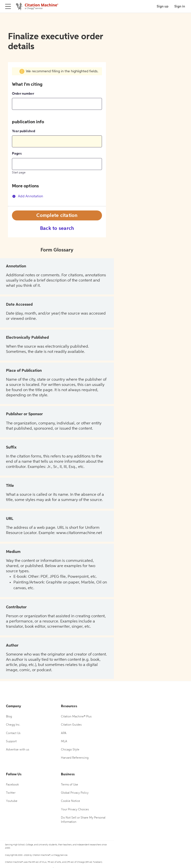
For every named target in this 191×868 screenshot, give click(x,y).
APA (64, 733)
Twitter (11, 793)
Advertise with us (18, 750)
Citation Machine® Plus (76, 717)
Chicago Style (70, 750)
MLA (64, 742)
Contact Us (13, 733)
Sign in (180, 6)
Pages (17, 154)
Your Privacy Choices (75, 810)
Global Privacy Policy (75, 793)
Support (11, 742)
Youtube (12, 801)
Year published (24, 131)
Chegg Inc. (13, 725)
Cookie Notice (71, 801)
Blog (9, 717)
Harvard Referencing (75, 758)
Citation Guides (71, 725)
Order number (23, 94)
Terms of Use (70, 785)
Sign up (163, 6)
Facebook (12, 785)
